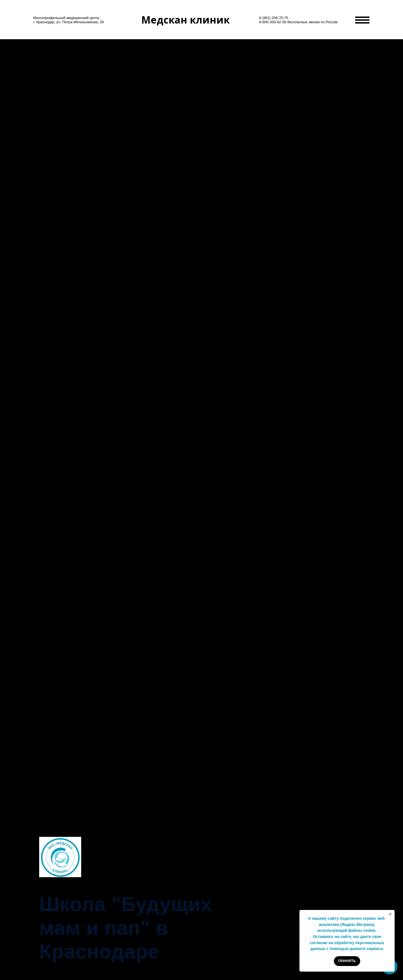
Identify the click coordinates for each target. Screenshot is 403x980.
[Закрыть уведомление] (390, 914)
